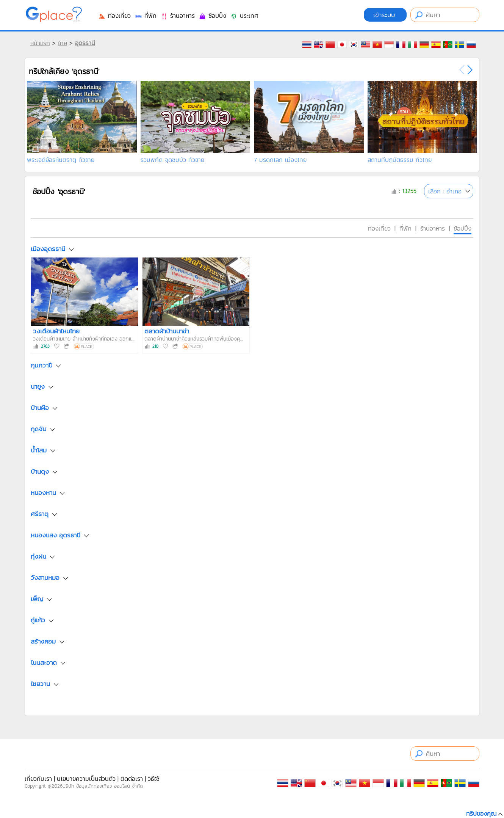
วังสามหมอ (45, 578)
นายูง (38, 387)
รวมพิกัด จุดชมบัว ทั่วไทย (172, 160)
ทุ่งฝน (38, 557)
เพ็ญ (37, 599)
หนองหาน (43, 493)
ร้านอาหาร (178, 16)
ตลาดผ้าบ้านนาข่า (167, 331)
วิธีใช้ (154, 779)
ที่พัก (146, 16)
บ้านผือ (40, 408)
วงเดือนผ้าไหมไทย (56, 331)
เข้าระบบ (385, 15)
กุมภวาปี (41, 366)
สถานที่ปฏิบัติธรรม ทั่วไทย (400, 160)
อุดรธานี (85, 43)
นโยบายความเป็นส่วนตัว (86, 779)
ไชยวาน (40, 684)
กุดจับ (38, 429)
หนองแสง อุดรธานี (56, 535)
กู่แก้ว (38, 620)
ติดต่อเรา (132, 779)
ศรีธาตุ (40, 514)
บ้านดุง (40, 472)
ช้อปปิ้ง (212, 16)
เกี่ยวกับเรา (38, 779)
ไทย (63, 43)
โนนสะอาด (44, 663)
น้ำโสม (39, 451)
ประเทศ (244, 16)
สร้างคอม (43, 642)
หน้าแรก (40, 43)
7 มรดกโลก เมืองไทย (280, 160)
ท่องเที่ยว (114, 16)
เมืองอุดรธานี (48, 249)
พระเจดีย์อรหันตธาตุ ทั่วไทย (61, 160)
